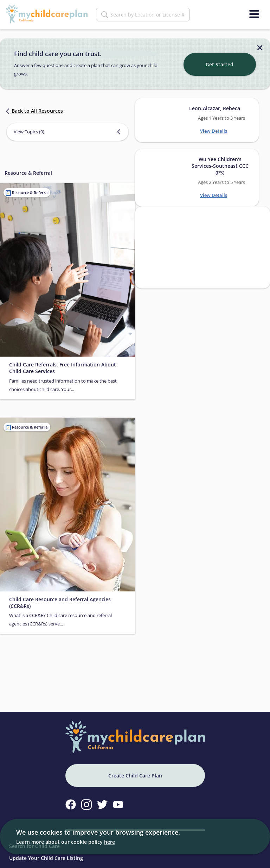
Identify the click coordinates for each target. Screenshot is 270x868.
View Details (214, 129)
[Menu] (254, 14)
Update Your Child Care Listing (46, 856)
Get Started (220, 62)
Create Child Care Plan (135, 773)
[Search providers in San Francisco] (202, 245)
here (110, 842)
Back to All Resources (34, 109)
